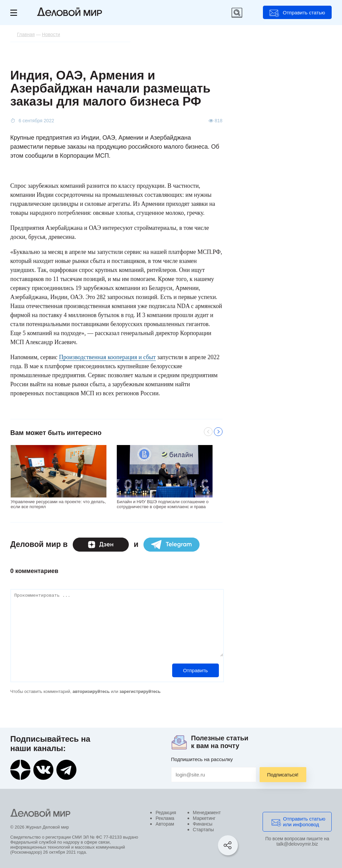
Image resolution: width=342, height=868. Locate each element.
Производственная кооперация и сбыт (107, 357)
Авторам (165, 824)
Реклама (165, 818)
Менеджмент (207, 813)
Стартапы (203, 830)
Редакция (166, 813)
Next (218, 432)
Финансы (203, 824)
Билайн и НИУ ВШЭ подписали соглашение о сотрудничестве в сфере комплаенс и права (163, 504)
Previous (208, 432)
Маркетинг (204, 818)
